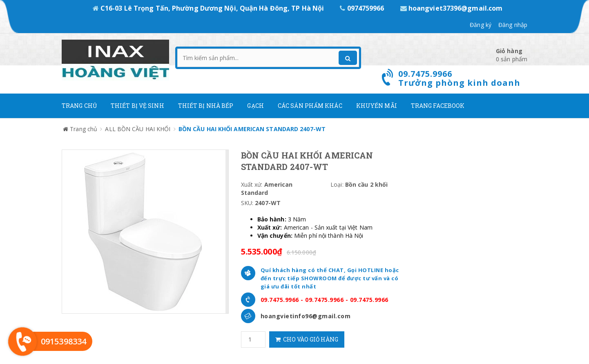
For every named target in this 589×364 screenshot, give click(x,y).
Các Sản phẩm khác (310, 106)
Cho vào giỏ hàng (307, 339)
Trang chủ (79, 106)
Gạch (255, 106)
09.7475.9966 (280, 300)
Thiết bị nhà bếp (206, 106)
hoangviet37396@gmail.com (452, 8)
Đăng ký (481, 25)
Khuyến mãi (377, 106)
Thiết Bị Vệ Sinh (137, 106)
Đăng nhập (513, 25)
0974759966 (363, 8)
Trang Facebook (438, 106)
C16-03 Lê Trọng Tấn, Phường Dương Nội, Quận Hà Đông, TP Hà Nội (209, 8)
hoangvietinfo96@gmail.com (306, 316)
